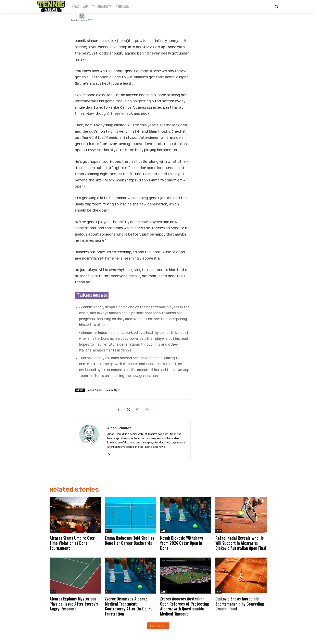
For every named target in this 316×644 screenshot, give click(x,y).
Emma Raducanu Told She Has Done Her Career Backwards (130, 540)
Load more (158, 624)
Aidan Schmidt (99, 16)
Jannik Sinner (95, 390)
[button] (276, 7)
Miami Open (113, 390)
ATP (53, 531)
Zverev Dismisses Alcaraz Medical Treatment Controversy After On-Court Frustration (128, 605)
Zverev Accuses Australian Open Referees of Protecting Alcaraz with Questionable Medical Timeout (185, 605)
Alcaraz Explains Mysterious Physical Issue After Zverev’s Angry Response (74, 603)
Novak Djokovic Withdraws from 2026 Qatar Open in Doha (182, 543)
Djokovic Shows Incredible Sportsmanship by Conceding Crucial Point (240, 603)
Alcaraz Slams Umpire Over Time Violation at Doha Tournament (72, 543)
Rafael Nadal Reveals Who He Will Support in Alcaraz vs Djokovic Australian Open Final (241, 543)
